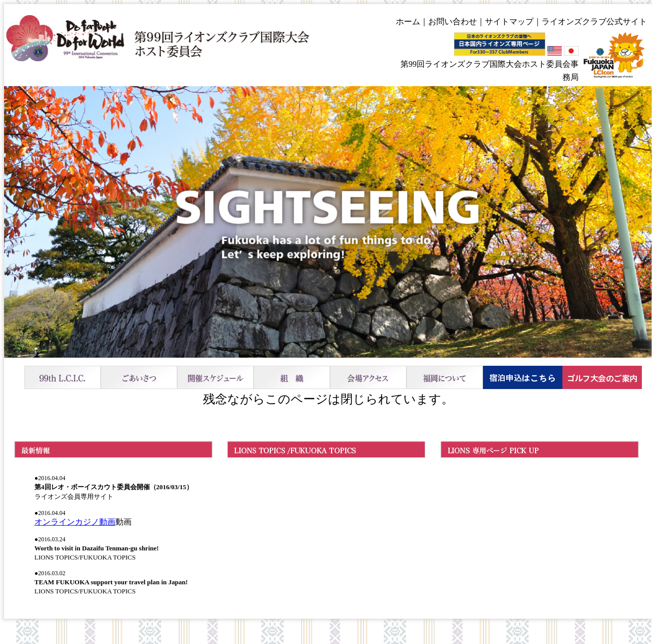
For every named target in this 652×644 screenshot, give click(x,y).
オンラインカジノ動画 (75, 522)
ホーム (408, 22)
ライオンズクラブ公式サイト (594, 22)
